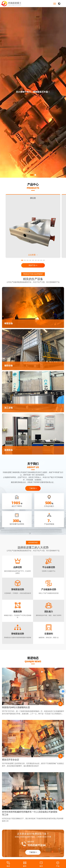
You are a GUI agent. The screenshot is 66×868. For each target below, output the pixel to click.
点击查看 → (33, 252)
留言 (41, 866)
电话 (8, 866)
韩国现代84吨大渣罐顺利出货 (16, 704)
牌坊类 (33, 195)
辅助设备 (9, 363)
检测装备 (9, 447)
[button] (32, 172)
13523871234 (36, 842)
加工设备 (9, 405)
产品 (58, 866)
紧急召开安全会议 (11, 757)
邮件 (25, 866)
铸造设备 (9, 320)
